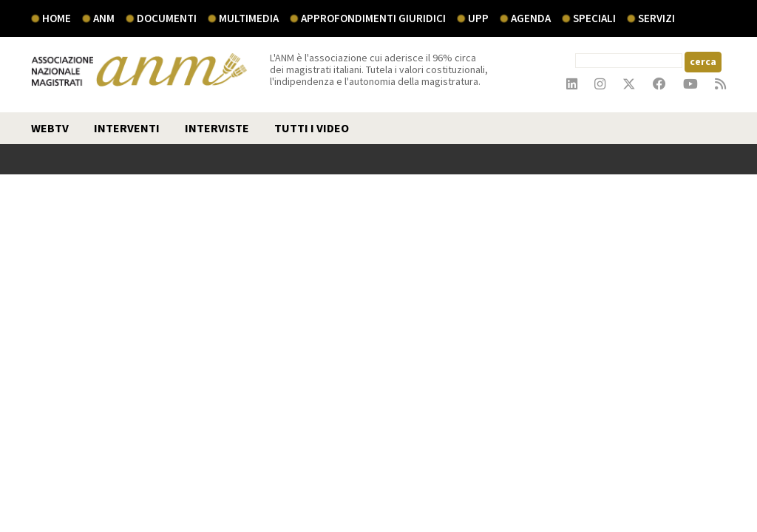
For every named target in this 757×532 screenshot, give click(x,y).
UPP (478, 18)
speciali (594, 18)
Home (57, 18)
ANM (104, 18)
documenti (167, 18)
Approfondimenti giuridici (373, 18)
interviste (217, 128)
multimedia (249, 18)
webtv (50, 128)
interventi (127, 128)
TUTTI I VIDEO (312, 128)
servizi (656, 18)
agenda (531, 18)
